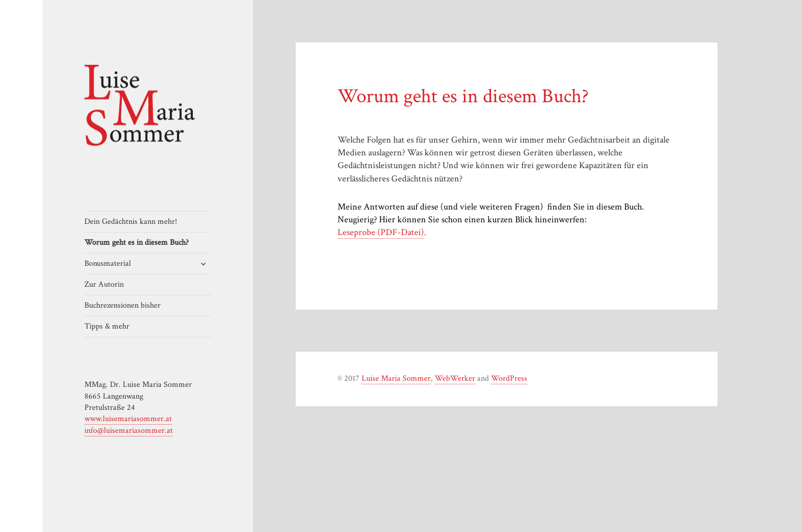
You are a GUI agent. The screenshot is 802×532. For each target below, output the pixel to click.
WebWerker (455, 378)
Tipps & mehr (107, 326)
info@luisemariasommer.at (129, 431)
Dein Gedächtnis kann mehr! (131, 222)
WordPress (509, 378)
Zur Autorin (104, 284)
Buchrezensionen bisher (122, 305)
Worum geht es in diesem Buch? (137, 242)
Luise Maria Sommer (396, 378)
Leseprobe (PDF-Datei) (381, 232)
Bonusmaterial (108, 263)
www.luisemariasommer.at (128, 419)
